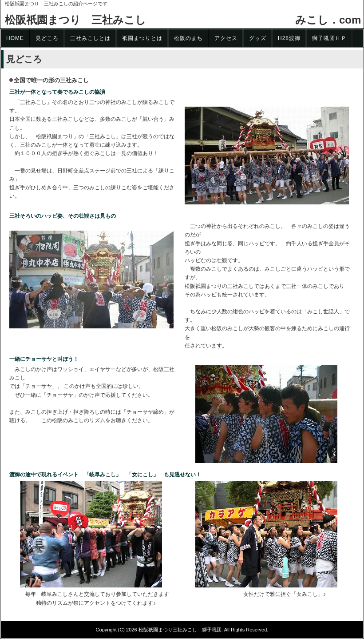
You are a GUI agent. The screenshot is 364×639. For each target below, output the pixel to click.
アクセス (226, 38)
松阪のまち (188, 38)
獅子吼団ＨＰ (329, 38)
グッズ (258, 38)
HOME (15, 38)
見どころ (47, 38)
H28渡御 (289, 38)
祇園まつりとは (142, 38)
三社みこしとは (90, 38)
